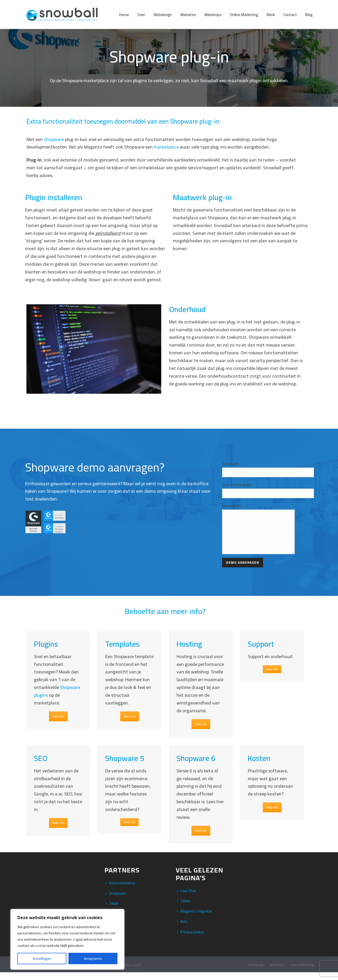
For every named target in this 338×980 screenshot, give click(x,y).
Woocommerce (121, 891)
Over (141, 15)
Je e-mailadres (237, 485)
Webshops (213, 15)
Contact (290, 15)
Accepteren (93, 958)
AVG (182, 929)
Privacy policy (190, 940)
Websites (188, 15)
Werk (271, 15)
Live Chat (187, 898)
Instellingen (42, 958)
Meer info (58, 724)
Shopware (54, 139)
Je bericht (232, 506)
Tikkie (184, 908)
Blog (309, 15)
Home (124, 15)
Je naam (230, 464)
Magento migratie (195, 919)
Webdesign (163, 15)
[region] (67, 939)
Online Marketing (244, 15)
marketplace (166, 147)
